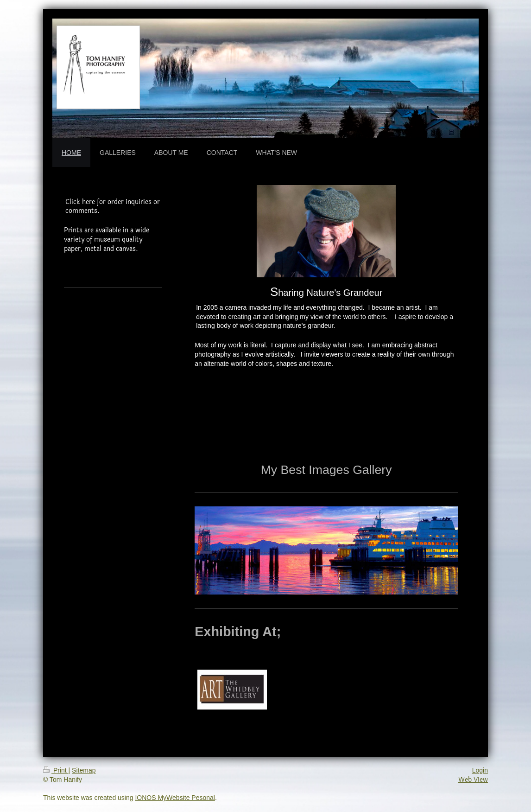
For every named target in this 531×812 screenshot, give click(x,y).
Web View (473, 780)
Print (56, 770)
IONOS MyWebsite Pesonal (175, 798)
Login (480, 770)
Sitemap (84, 770)
